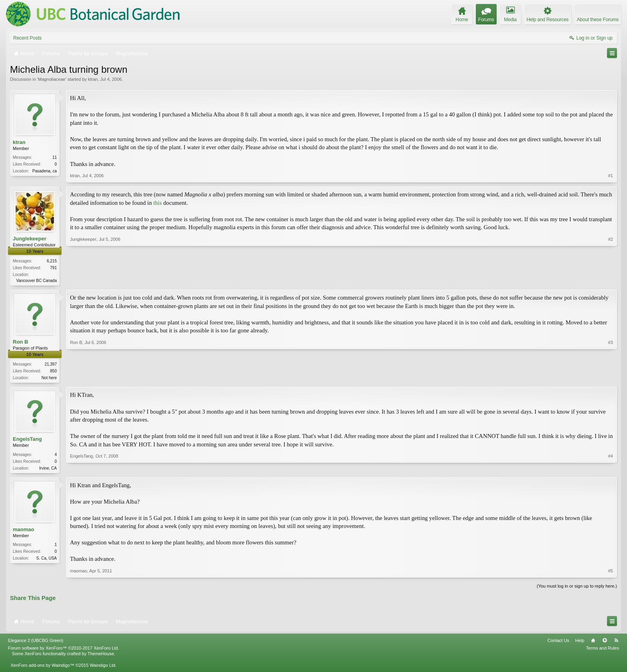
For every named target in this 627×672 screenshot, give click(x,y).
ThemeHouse (101, 656)
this (157, 203)
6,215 (52, 261)
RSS (616, 643)
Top (605, 643)
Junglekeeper (30, 239)
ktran (93, 79)
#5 (611, 573)
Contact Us (558, 643)
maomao (23, 531)
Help (580, 643)
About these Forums (598, 20)
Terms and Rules (602, 650)
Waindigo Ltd (102, 667)
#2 (611, 280)
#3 (611, 378)
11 (55, 157)
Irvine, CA (48, 469)
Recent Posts (27, 38)
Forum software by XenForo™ (64, 650)
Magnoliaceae (52, 79)
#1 (611, 176)
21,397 (51, 365)
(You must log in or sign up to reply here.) (577, 588)
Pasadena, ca (45, 171)
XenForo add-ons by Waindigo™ (42, 667)
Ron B (20, 343)
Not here (49, 379)
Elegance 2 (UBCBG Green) (36, 643)
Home (593, 643)
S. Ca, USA (47, 560)
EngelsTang (27, 441)
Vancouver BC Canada (36, 281)
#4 (611, 468)
